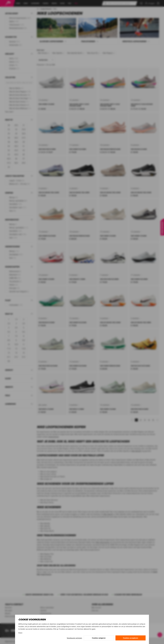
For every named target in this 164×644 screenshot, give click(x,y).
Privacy (20, 633)
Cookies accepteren (131, 638)
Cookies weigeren (99, 638)
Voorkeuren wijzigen (74, 638)
